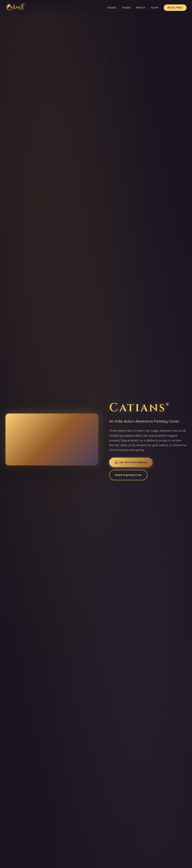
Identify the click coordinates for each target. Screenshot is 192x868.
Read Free (175, 8)
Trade (126, 8)
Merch (141, 8)
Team (155, 8)
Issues (112, 8)
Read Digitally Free (128, 475)
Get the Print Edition (131, 462)
